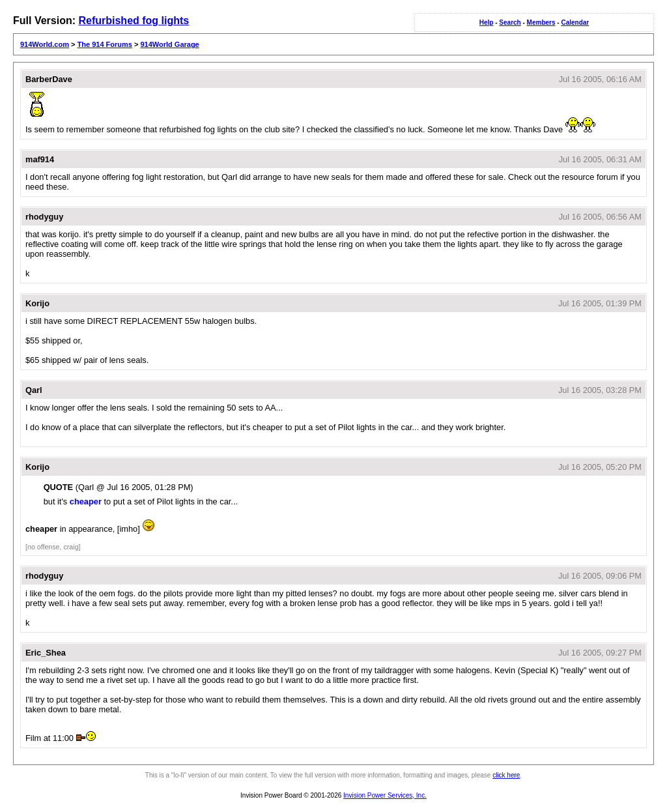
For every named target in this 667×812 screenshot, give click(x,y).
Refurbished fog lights (134, 21)
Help (487, 22)
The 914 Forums (105, 44)
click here (506, 775)
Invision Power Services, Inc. (385, 795)
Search (510, 22)
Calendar (575, 22)
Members (541, 22)
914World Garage (169, 44)
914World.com (45, 44)
